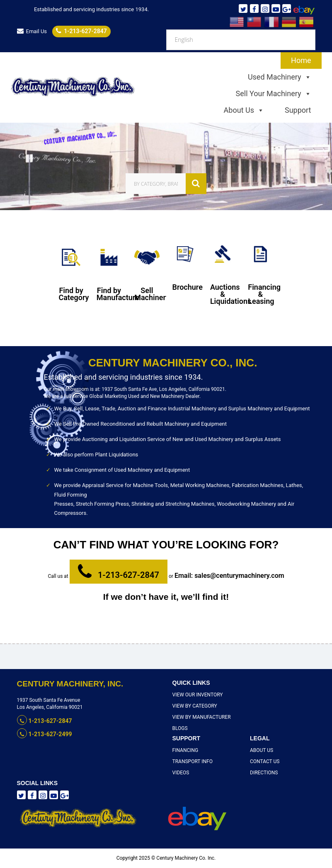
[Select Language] (241, 40)
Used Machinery (280, 77)
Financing (185, 750)
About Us (244, 110)
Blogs (180, 728)
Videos (181, 773)
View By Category (195, 706)
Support (298, 110)
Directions (264, 773)
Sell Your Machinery (274, 94)
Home (301, 60)
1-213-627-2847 (81, 31)
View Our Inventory (198, 695)
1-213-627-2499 (45, 734)
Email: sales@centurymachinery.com (229, 576)
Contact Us (265, 761)
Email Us (32, 31)
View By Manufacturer (202, 717)
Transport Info (193, 761)
